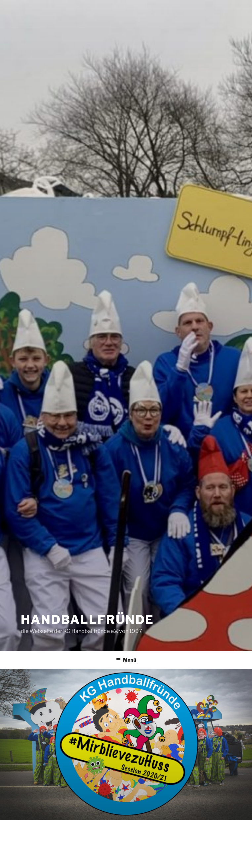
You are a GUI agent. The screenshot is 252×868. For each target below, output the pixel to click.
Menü (126, 660)
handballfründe (87, 620)
